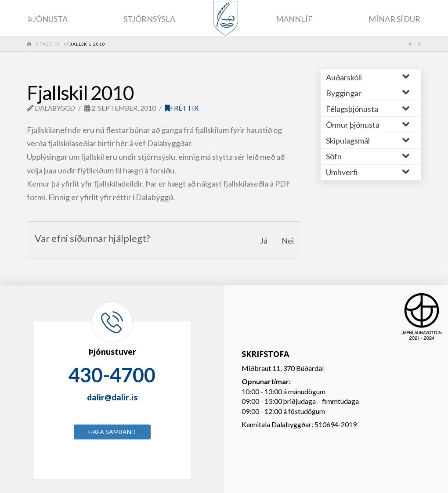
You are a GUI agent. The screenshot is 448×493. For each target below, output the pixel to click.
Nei (288, 241)
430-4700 (112, 375)
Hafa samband (112, 432)
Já (264, 241)
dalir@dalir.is (112, 397)
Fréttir (182, 108)
